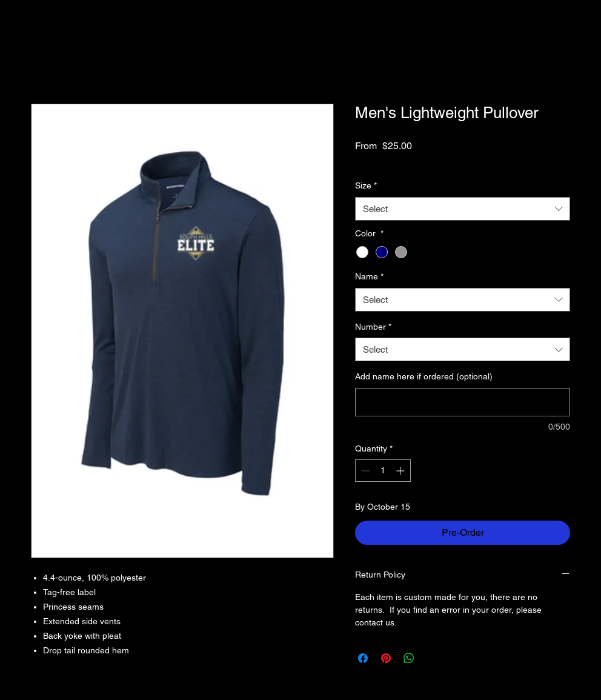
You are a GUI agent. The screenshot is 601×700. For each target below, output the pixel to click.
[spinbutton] (383, 471)
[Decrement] (364, 471)
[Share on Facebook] (363, 658)
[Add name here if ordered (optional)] (463, 402)
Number (373, 327)
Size (366, 185)
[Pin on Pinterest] (386, 658)
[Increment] (401, 471)
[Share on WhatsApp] (409, 658)
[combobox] (463, 209)
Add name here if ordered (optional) (424, 376)
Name (369, 276)
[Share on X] (432, 658)
